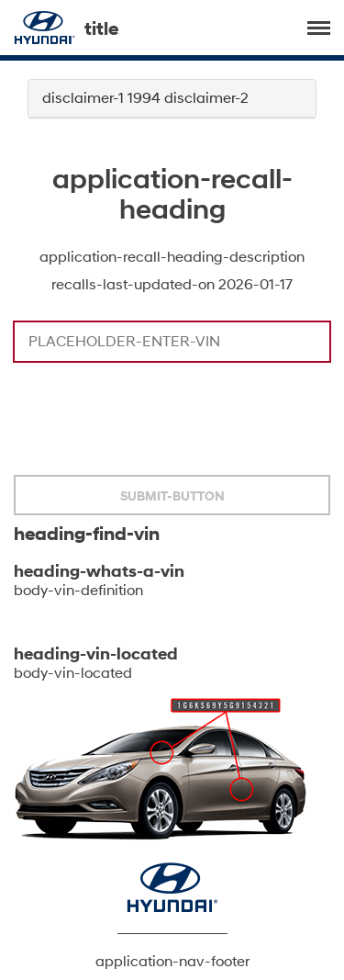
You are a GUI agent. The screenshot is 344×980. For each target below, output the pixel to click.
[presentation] (153, 421)
